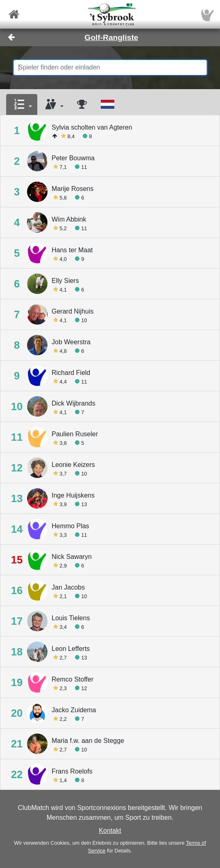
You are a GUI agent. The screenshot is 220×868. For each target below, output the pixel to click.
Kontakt (110, 831)
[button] (22, 105)
